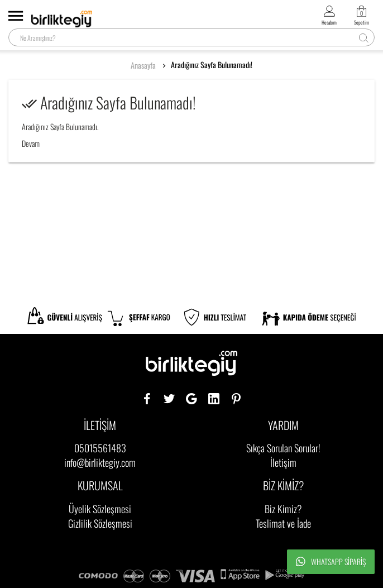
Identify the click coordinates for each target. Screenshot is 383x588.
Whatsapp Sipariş (331, 562)
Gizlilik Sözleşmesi (100, 523)
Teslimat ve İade (283, 523)
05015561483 (100, 448)
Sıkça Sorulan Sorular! (283, 448)
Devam (31, 143)
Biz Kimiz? (283, 509)
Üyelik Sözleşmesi (100, 509)
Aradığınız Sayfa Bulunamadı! (212, 65)
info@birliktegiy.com (100, 462)
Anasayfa (143, 65)
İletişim (283, 462)
